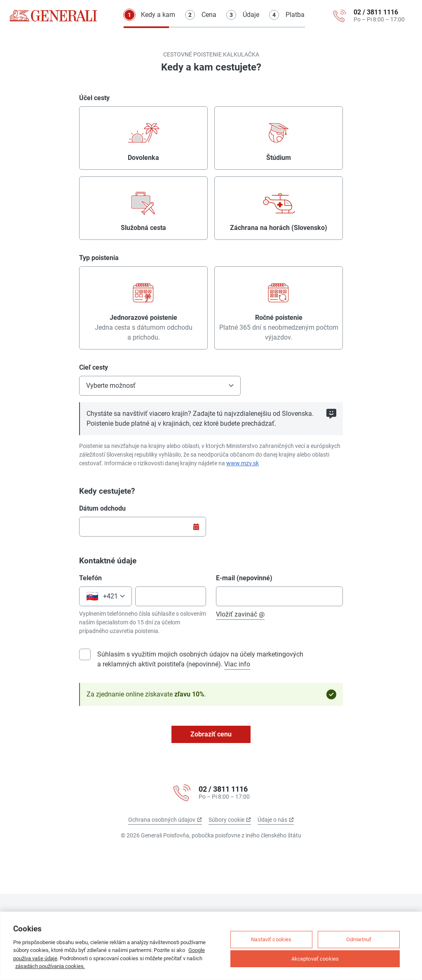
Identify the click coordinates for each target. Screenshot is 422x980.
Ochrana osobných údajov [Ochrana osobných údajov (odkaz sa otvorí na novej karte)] (165, 820)
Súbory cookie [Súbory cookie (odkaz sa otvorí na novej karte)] (230, 820)
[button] (160, 386)
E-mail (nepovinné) (244, 578)
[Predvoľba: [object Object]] (105, 596)
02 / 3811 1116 (376, 12)
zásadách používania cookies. (50, 966)
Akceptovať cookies (315, 958)
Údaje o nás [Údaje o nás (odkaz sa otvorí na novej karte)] (276, 820)
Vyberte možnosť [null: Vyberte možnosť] (111, 386)
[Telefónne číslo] (171, 596)
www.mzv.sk (243, 463)
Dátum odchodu (102, 508)
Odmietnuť (359, 939)
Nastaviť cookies (271, 939)
